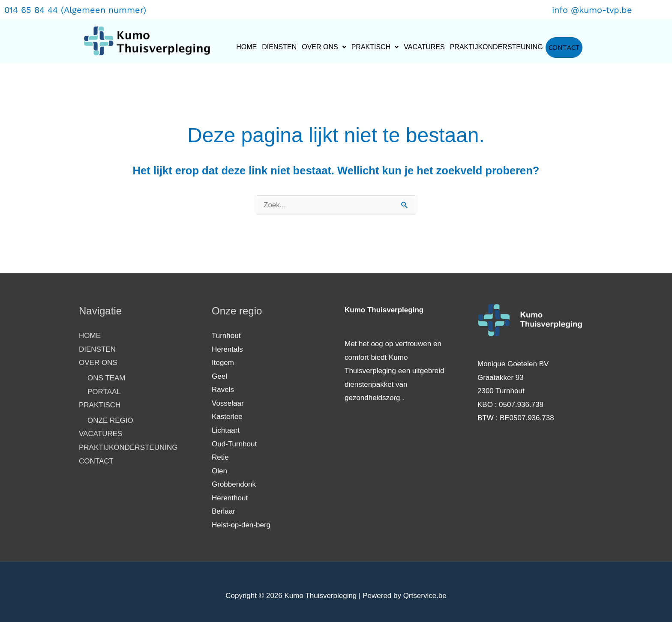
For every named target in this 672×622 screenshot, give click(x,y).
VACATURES (424, 47)
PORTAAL (104, 392)
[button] (324, 47)
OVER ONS (324, 47)
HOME (246, 47)
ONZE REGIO (110, 420)
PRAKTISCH (375, 47)
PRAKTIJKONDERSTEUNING (496, 47)
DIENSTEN (279, 47)
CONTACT (564, 48)
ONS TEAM (106, 378)
